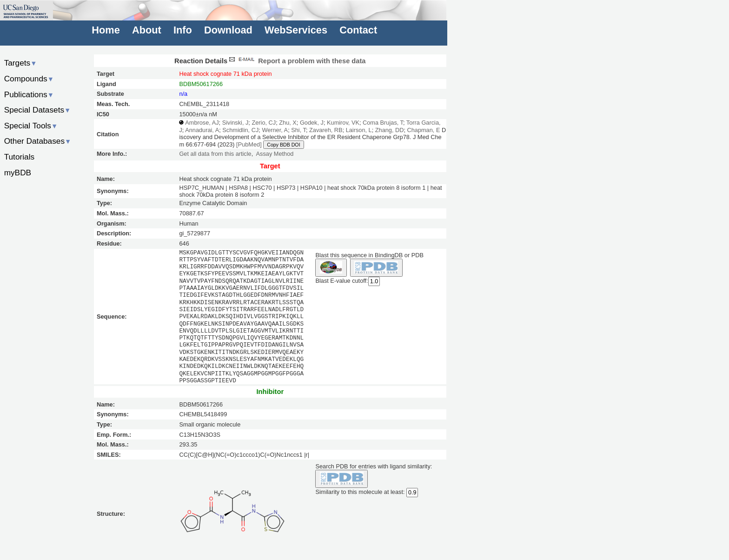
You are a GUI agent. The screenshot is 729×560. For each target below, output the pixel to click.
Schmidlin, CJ (240, 130)
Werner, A (275, 130)
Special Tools (31, 126)
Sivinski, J (235, 123)
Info (183, 30)
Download (228, 30)
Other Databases (38, 141)
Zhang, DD (390, 130)
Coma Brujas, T (383, 123)
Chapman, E (424, 130)
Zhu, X (288, 123)
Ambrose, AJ (202, 123)
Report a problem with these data (296, 61)
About (147, 30)
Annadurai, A (202, 130)
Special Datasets (38, 110)
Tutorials (20, 157)
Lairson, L (359, 130)
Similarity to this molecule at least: (360, 491)
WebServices (296, 30)
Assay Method (275, 154)
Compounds (29, 79)
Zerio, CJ (264, 123)
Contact (358, 30)
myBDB (18, 173)
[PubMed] (249, 144)
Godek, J (312, 123)
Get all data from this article (215, 154)
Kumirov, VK (343, 123)
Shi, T (298, 130)
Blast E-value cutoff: (341, 281)
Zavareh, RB (326, 130)
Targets (21, 63)
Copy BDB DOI (283, 145)
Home (106, 30)
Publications (29, 94)
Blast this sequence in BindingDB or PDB (369, 255)
